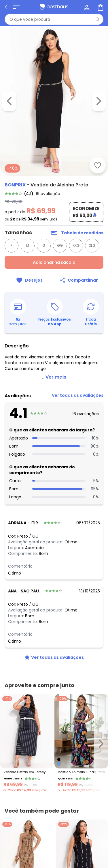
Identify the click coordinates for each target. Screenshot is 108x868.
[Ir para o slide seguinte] (101, 744)
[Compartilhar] (79, 281)
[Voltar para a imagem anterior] (9, 101)
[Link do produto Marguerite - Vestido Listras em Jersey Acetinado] (27, 744)
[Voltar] (7, 7)
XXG (76, 246)
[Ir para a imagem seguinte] (99, 101)
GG (60, 246)
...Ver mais (54, 378)
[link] (54, 194)
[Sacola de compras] (100, 7)
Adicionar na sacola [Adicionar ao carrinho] (54, 263)
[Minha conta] (86, 7)
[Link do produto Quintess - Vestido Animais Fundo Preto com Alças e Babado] (81, 744)
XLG (92, 246)
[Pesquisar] (98, 19)
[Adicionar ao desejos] (98, 165)
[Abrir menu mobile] (16, 7)
